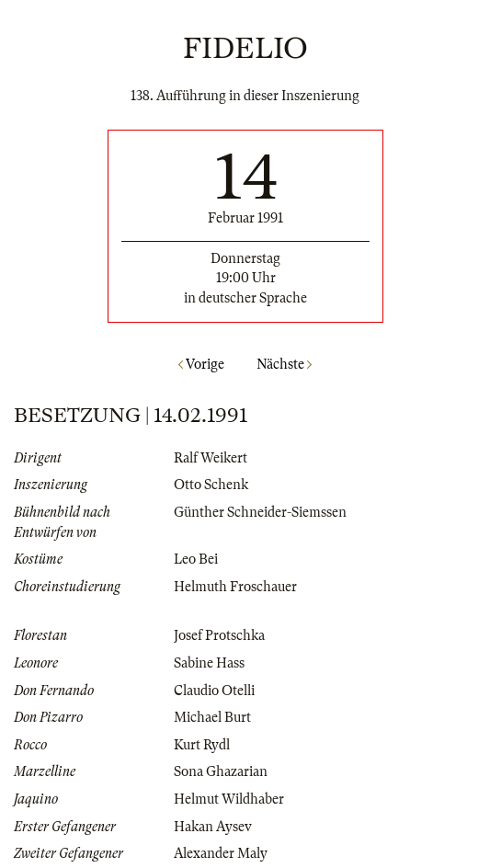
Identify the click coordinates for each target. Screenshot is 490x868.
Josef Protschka (219, 635)
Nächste (284, 364)
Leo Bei (196, 559)
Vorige (201, 364)
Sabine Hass (209, 663)
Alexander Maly (221, 853)
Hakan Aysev (213, 827)
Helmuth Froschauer (235, 587)
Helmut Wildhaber (229, 799)
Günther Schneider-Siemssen (260, 512)
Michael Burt (212, 717)
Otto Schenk (211, 485)
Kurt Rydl (202, 745)
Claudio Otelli (214, 691)
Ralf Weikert (211, 458)
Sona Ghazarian (221, 771)
